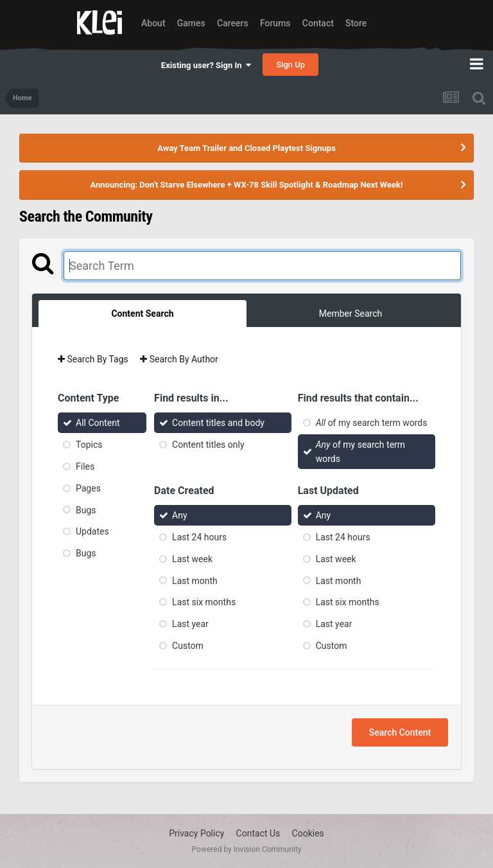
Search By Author (179, 359)
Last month (195, 580)
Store (356, 23)
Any (180, 515)
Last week (192, 559)
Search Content (400, 732)
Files (85, 466)
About (153, 23)
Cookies (308, 833)
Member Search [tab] (350, 314)
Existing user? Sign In (206, 65)
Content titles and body (218, 423)
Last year (190, 624)
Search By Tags (93, 359)
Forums (275, 23)
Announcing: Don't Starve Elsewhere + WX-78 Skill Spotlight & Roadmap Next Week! (246, 185)
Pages (88, 488)
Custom (188, 646)
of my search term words (372, 423)
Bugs (86, 509)
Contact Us (258, 833)
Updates (92, 531)
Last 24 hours (199, 537)
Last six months (204, 602)
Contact (318, 23)
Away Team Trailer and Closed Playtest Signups (246, 148)
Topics (89, 445)
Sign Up (290, 65)
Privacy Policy (196, 833)
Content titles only (208, 445)
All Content (98, 423)
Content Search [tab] (142, 314)
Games (191, 23)
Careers (233, 23)
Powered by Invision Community (247, 849)
